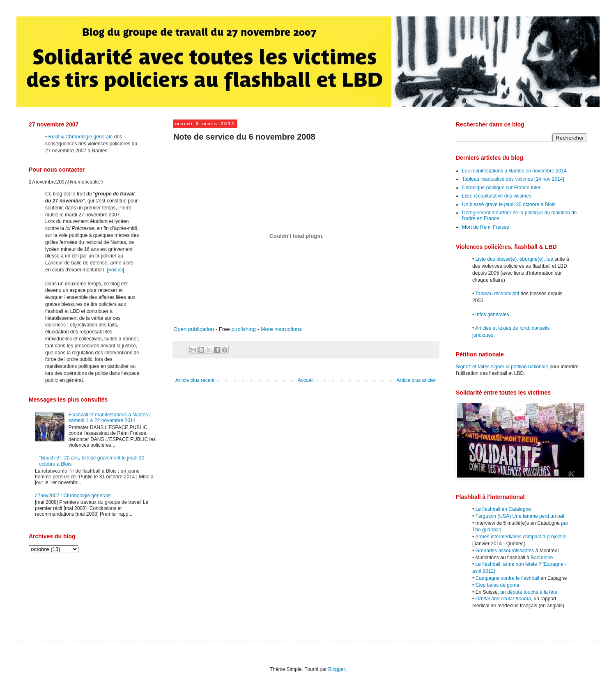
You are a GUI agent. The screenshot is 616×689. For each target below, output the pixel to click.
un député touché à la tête (529, 592)
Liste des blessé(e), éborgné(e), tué (514, 259)
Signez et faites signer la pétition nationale (502, 367)
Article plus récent (195, 380)
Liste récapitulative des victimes (497, 196)
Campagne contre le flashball (507, 578)
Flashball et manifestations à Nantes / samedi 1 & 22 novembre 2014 (110, 418)
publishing (243, 329)
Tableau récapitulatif (497, 294)
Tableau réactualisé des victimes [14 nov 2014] (513, 179)
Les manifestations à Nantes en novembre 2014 (514, 171)
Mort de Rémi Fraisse (486, 227)
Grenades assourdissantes (505, 551)
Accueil (306, 380)
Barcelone (542, 558)
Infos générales (492, 315)
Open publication (194, 329)
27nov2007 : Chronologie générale (73, 496)
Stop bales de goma (498, 585)
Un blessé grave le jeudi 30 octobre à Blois (509, 204)
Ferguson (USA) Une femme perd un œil (520, 516)
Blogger (337, 669)
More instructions (281, 329)
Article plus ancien (417, 380)
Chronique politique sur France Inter (501, 188)
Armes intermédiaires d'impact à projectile (521, 537)
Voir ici (116, 270)
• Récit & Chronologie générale (79, 137)
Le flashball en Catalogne (503, 509)
